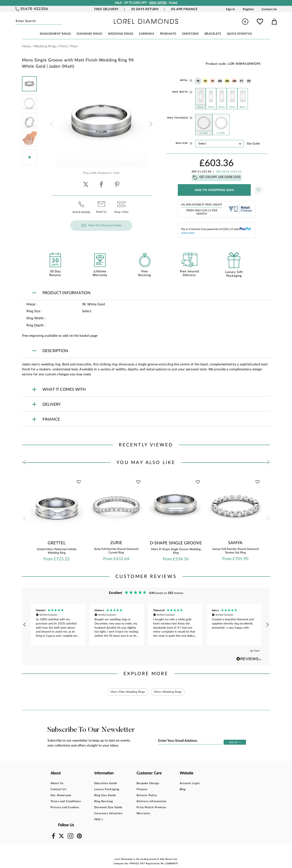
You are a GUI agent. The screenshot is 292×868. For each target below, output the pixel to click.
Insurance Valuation (107, 814)
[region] (146, 625)
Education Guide (104, 783)
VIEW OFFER (158, 3)
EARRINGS (147, 34)
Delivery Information (149, 801)
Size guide (253, 144)
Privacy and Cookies (65, 807)
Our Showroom (61, 795)
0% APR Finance (184, 9)
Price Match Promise (149, 807)
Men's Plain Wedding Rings (128, 692)
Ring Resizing (102, 801)
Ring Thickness (178, 118)
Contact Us (269, 9)
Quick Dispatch (240, 34)
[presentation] (51, 125)
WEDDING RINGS (121, 34)
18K (220, 81)
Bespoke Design (145, 783)
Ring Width (180, 92)
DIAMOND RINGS (90, 34)
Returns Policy (144, 795)
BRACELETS (213, 34)
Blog (179, 789)
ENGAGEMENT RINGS (55, 34)
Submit (61, 21)
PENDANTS (168, 34)
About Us (57, 783)
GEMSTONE (190, 34)
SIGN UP (235, 743)
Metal (184, 80)
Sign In (231, 9)
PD (249, 81)
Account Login (186, 783)
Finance (139, 789)
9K (198, 81)
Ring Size (182, 143)
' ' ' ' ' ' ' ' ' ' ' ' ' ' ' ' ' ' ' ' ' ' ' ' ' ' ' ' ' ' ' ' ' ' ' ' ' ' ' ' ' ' (220, 144)
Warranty (141, 814)
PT (242, 81)
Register (248, 9)
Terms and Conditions (66, 801)
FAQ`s (97, 820)
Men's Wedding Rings (168, 692)
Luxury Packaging (106, 789)
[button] (25, 625)
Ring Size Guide (104, 795)
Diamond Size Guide (107, 807)
